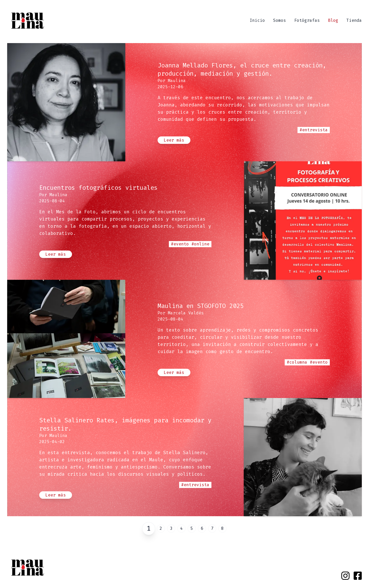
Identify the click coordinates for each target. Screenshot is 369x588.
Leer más (174, 140)
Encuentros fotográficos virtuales (98, 188)
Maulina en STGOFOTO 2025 (201, 306)
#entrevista (314, 130)
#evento (180, 244)
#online (200, 244)
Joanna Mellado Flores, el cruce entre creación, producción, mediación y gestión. (242, 69)
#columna (297, 362)
